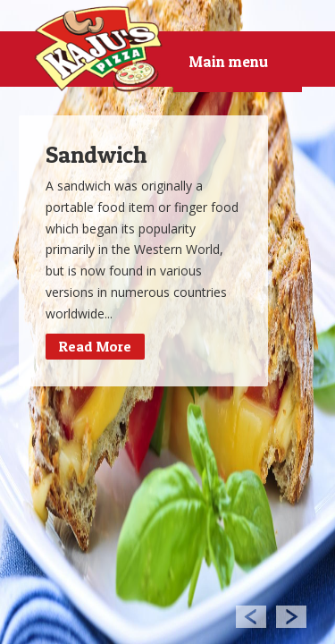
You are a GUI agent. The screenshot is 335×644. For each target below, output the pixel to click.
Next (292, 616)
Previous (251, 616)
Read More (95, 346)
